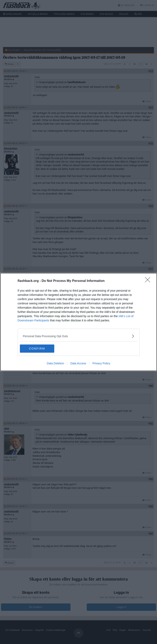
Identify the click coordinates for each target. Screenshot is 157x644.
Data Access (78, 363)
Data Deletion (56, 363)
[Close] (149, 281)
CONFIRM (39, 349)
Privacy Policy (101, 363)
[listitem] (79, 336)
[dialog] (79, 322)
